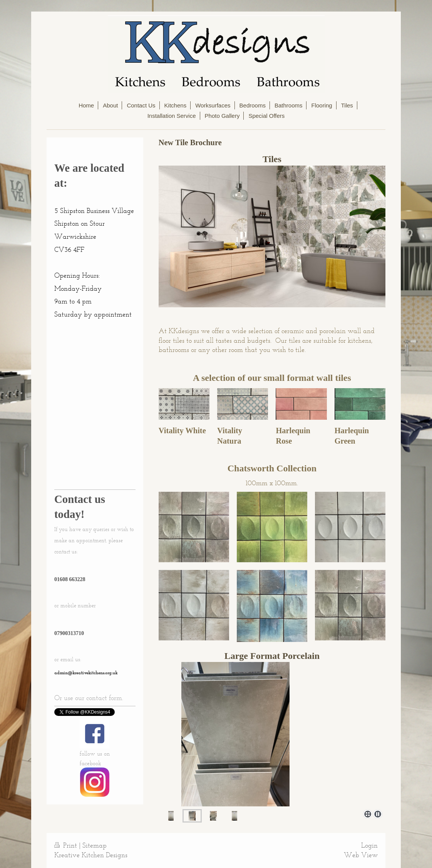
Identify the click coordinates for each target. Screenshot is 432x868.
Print (67, 845)
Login (369, 845)
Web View (361, 855)
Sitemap (95, 845)
